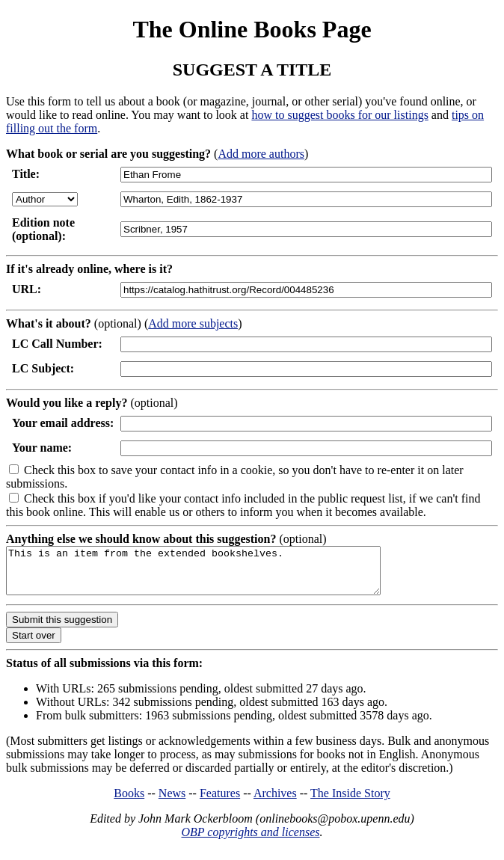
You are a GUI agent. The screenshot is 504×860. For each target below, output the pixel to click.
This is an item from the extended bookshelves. (216, 575)
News (172, 802)
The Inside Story (350, 802)
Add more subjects (193, 323)
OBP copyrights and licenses (250, 841)
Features (220, 802)
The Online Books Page (252, 29)
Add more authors (261, 154)
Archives (275, 802)
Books (129, 802)
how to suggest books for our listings (339, 115)
